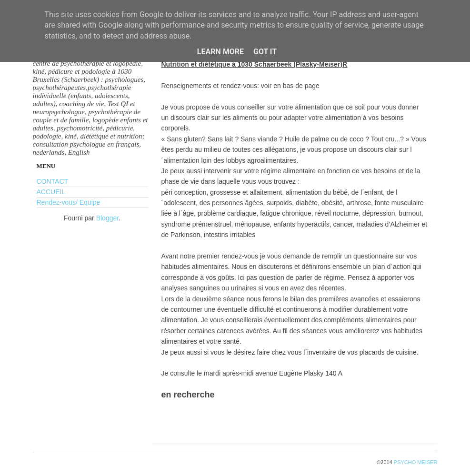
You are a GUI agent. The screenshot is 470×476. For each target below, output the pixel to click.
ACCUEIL (51, 192)
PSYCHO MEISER (416, 462)
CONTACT (53, 181)
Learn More (220, 52)
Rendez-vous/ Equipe (69, 202)
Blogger (107, 218)
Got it (265, 52)
